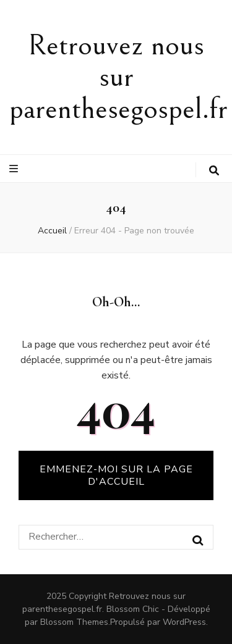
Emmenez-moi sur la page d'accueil (116, 475)
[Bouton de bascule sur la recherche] (214, 171)
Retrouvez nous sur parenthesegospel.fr (118, 77)
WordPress (184, 622)
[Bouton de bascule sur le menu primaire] (15, 169)
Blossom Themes (74, 622)
